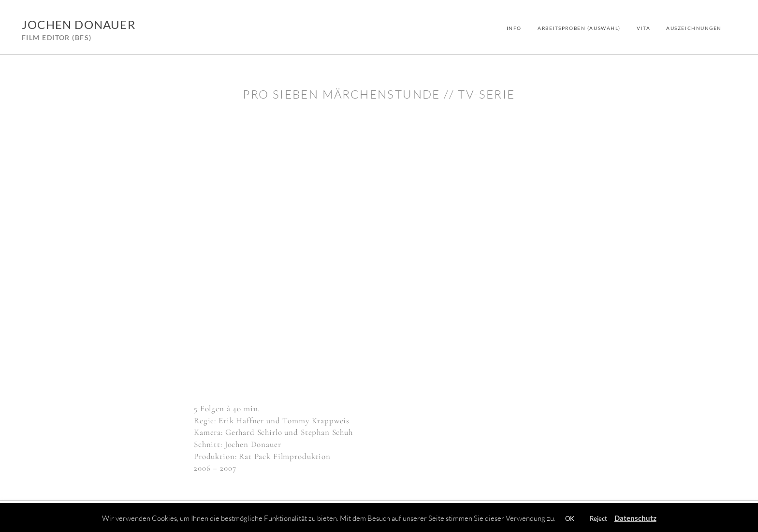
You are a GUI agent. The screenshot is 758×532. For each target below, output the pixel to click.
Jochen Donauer (79, 24)
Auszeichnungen (694, 28)
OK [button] (570, 518)
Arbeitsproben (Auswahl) (579, 28)
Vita (643, 28)
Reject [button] (598, 518)
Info (514, 28)
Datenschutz (635, 518)
